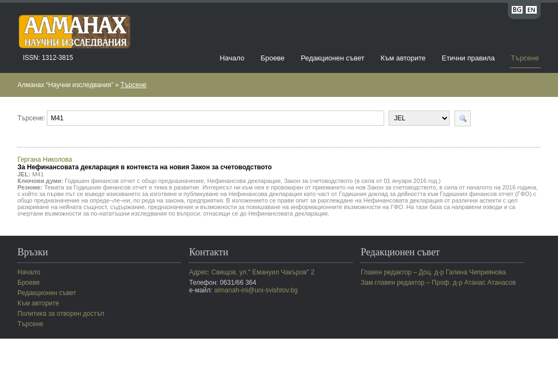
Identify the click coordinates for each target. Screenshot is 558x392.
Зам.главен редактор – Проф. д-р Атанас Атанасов (438, 283)
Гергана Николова (145, 163)
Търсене (525, 58)
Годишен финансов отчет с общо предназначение (134, 181)
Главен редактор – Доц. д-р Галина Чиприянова (433, 272)
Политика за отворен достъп (61, 314)
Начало (232, 58)
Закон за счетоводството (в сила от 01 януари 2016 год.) (362, 181)
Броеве (272, 58)
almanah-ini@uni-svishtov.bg (256, 290)
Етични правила (468, 58)
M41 (38, 174)
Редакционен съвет (333, 58)
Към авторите (403, 58)
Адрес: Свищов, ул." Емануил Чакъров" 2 (252, 272)
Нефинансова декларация (244, 181)
